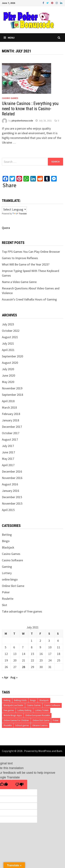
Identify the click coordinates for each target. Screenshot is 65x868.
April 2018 (8, 401)
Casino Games (10, 98)
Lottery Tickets (42, 710)
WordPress (45, 751)
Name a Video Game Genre (19, 282)
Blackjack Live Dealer (13, 705)
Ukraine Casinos (40, 725)
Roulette (8, 599)
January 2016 (10, 491)
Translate (20, 214)
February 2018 (11, 414)
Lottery (7, 573)
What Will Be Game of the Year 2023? (26, 264)
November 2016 (12, 478)
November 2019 (12, 388)
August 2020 (10, 363)
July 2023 (8, 324)
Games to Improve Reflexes (20, 258)
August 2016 (10, 484)
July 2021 (8, 343)
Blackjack (8, 547)
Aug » (14, 677)
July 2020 (8, 369)
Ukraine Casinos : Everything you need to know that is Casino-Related (30, 109)
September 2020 (12, 356)
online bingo (10, 579)
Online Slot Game (13, 586)
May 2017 (8, 459)
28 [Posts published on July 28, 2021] (24, 667)
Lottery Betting (24, 710)
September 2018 (12, 395)
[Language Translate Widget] (14, 209)
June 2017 (8, 452)
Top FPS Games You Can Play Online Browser (31, 252)
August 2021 (10, 337)
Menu (9, 38)
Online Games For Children (16, 720)
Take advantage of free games (22, 611)
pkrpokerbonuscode (22, 121)
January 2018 (10, 420)
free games (9, 710)
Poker (6, 592)
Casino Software (12, 560)
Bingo (6, 541)
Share (9, 185)
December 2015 (12, 497)
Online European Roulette (38, 715)
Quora (6, 228)
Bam (59, 751)
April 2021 (8, 350)
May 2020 (8, 382)
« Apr (5, 677)
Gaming (7, 567)
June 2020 (8, 375)
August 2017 (10, 439)
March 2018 (9, 407)
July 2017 (8, 446)
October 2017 (11, 433)
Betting (7, 535)
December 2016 (12, 471)
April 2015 (8, 510)
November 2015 (12, 503)
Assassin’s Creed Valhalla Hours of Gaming (29, 299)
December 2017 (12, 427)
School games (22, 725)
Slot (5, 605)
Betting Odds (20, 700)
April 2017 (8, 465)
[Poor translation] (19, 784)
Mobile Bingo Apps (13, 715)
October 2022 (11, 331)
